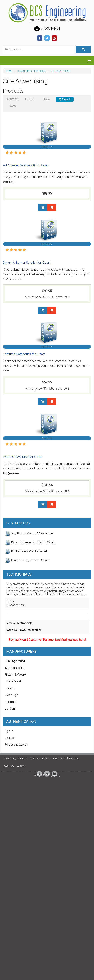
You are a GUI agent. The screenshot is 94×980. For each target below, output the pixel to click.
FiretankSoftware (15, 675)
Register (10, 738)
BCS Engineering (15, 661)
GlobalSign (11, 695)
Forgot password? (16, 745)
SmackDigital (13, 681)
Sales (13, 106)
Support (21, 766)
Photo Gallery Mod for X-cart (23, 457)
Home (9, 71)
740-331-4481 (47, 29)
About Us (9, 766)
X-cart (7, 758)
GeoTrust (10, 702)
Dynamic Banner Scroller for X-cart (27, 263)
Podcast (47, 758)
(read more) (9, 182)
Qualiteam (11, 688)
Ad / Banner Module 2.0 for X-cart (26, 165)
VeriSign (10, 709)
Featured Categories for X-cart (24, 354)
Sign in (9, 731)
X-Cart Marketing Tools (31, 71)
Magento (35, 758)
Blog (56, 758)
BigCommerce (20, 758)
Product (29, 99)
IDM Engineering (14, 668)
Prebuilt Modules (69, 758)
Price (47, 99)
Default (65, 99)
